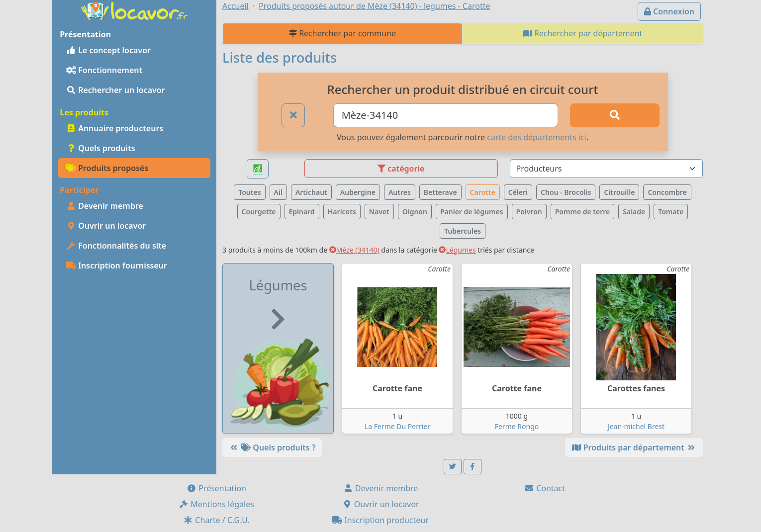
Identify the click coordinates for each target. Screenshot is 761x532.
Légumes (457, 250)
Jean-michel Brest (636, 426)
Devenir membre (105, 206)
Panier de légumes (472, 212)
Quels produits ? (272, 447)
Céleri (518, 192)
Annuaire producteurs (115, 128)
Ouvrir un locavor (106, 226)
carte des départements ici (536, 137)
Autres (400, 192)
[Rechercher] (615, 115)
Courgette (259, 212)
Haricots (342, 212)
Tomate (671, 212)
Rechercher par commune (342, 33)
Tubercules (463, 231)
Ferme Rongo (517, 426)
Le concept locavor (108, 50)
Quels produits (101, 148)
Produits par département (634, 447)
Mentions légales (216, 504)
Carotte (483, 192)
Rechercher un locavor (116, 90)
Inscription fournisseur (117, 266)
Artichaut (311, 192)
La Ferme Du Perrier (397, 426)
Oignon (415, 212)
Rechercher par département (583, 33)
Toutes (249, 192)
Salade (634, 212)
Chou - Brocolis (566, 192)
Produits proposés (107, 168)
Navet (379, 212)
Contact (545, 488)
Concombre (667, 192)
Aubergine (358, 192)
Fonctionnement (104, 70)
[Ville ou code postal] (446, 115)
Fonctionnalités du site (116, 246)
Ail (278, 192)
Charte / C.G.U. (216, 520)
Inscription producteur (380, 520)
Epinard (302, 212)
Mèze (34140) (354, 250)
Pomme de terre (583, 212)
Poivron (529, 212)
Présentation (216, 488)
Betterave (440, 192)
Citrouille (619, 192)
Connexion (669, 11)
